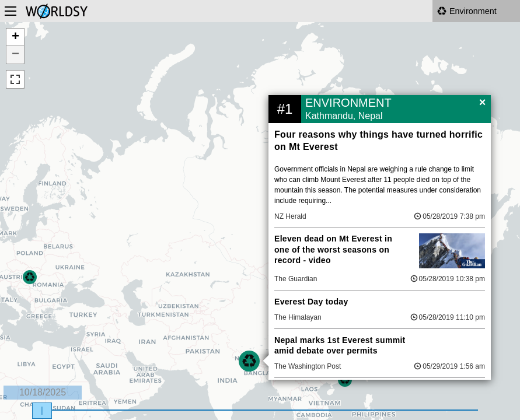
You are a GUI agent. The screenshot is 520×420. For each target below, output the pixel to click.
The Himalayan (298, 317)
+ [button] (15, 37)
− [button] (15, 55)
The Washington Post (308, 366)
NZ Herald (290, 216)
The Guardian (296, 279)
